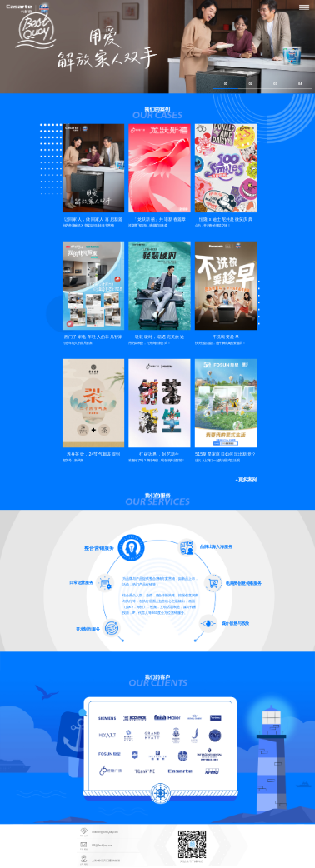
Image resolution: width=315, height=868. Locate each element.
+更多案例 (245, 480)
